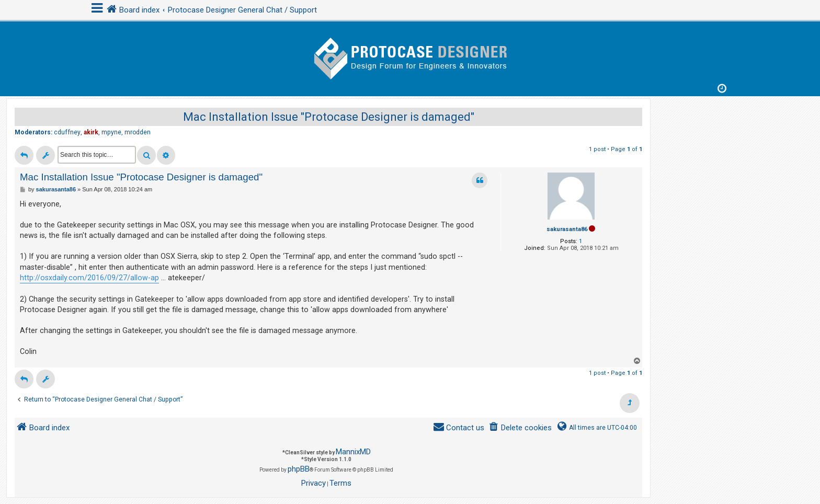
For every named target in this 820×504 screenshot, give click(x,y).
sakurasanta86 (567, 229)
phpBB (299, 469)
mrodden (138, 132)
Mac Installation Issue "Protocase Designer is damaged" (329, 117)
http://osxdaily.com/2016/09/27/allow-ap (89, 278)
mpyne (111, 132)
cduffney (67, 132)
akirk (91, 132)
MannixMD (353, 452)
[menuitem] (520, 428)
